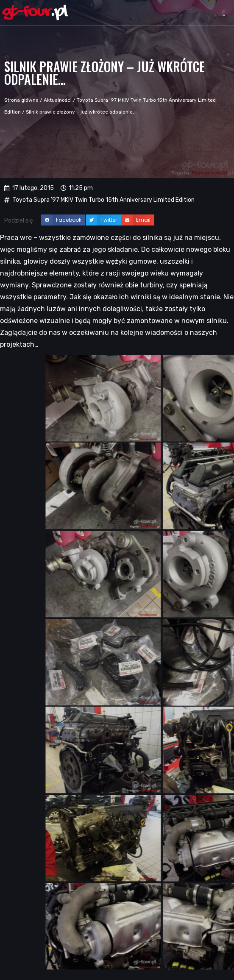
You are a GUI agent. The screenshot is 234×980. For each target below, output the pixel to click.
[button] (224, 13)
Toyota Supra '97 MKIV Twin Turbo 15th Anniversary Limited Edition (103, 200)
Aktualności (58, 100)
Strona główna (21, 100)
